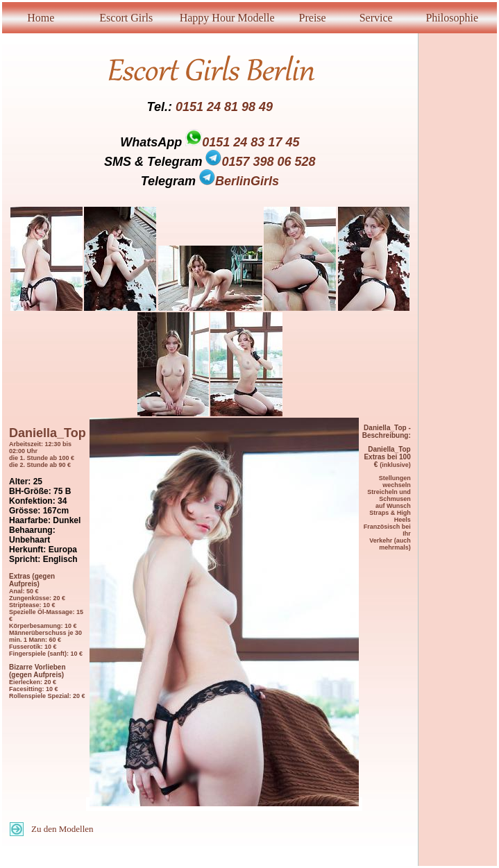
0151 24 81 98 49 (224, 107)
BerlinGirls (239, 181)
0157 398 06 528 (260, 162)
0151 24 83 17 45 (251, 142)
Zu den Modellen (62, 829)
